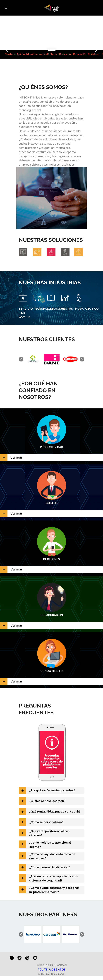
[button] (21, 359)
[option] (33, 359)
